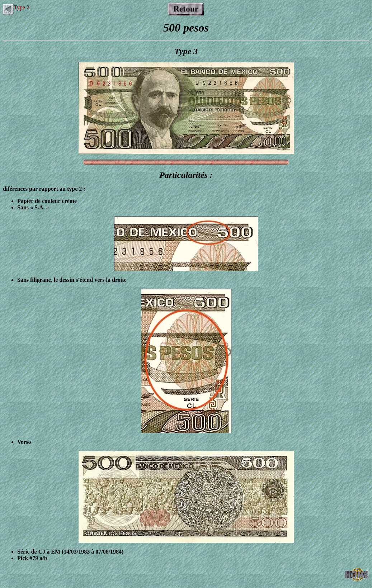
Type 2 (16, 7)
